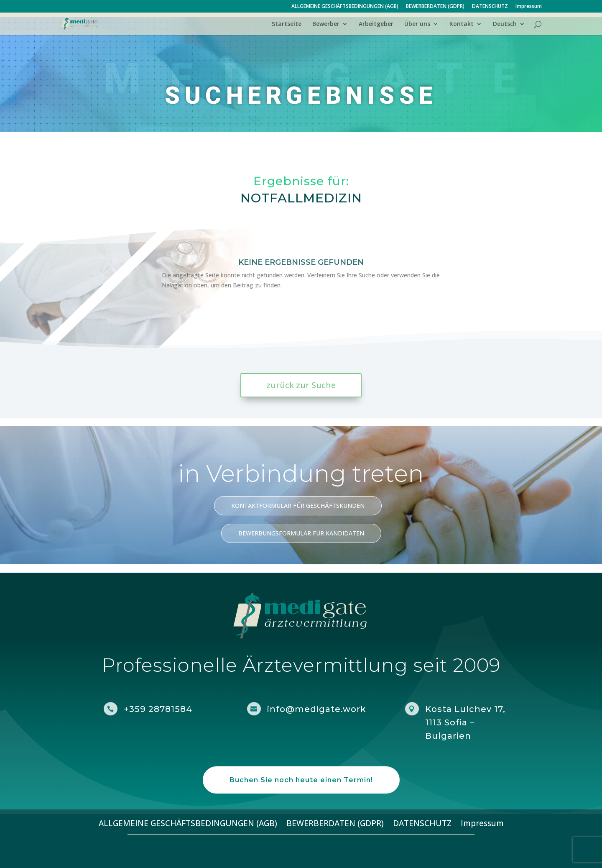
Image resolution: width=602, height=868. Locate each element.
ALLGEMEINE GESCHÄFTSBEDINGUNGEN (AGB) (345, 7)
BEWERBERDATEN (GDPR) (435, 7)
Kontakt (462, 24)
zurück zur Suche (301, 385)
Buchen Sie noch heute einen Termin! (301, 780)
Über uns (417, 24)
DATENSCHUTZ (490, 7)
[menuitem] (509, 28)
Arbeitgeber (376, 24)
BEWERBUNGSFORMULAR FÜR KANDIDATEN (301, 533)
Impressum (529, 7)
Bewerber (326, 24)
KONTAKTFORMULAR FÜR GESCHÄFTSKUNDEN (298, 506)
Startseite (287, 24)
